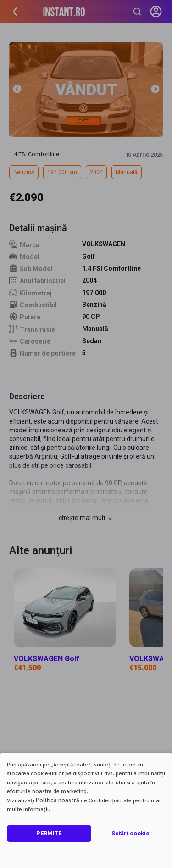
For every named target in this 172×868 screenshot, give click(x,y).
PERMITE (49, 833)
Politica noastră (58, 800)
